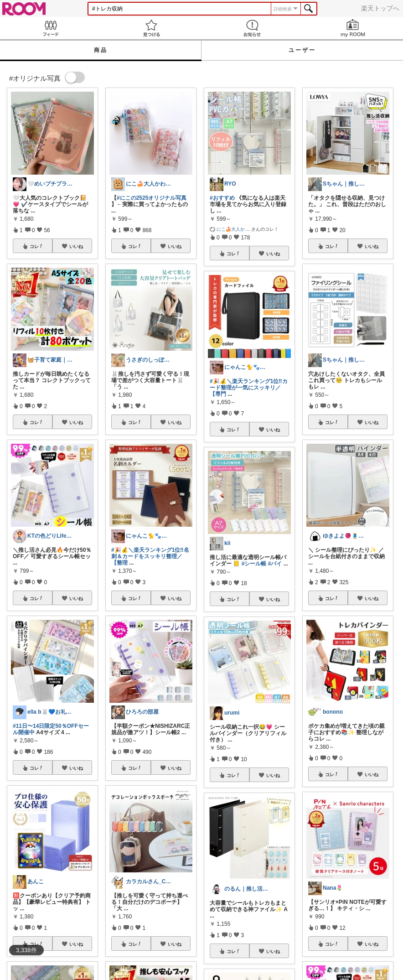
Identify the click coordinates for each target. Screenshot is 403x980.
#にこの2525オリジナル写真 (152, 198)
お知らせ (252, 28)
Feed (50, 28)
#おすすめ (222, 198)
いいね (76, 246)
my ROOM (353, 28)
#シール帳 (254, 564)
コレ (36, 246)
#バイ (275, 564)
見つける (151, 28)
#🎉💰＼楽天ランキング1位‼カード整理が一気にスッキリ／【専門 (249, 388)
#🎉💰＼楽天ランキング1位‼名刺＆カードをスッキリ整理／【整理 (150, 556)
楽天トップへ (380, 8)
